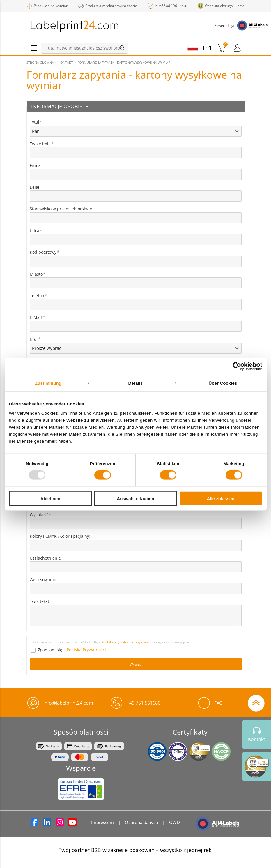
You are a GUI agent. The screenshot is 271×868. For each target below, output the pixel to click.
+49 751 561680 (144, 703)
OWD (175, 822)
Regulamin (144, 642)
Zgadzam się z (72, 650)
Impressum (102, 822)
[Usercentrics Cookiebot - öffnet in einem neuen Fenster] (237, 366)
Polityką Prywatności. (87, 650)
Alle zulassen (220, 498)
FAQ (210, 703)
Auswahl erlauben (135, 498)
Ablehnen (50, 498)
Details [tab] (136, 383)
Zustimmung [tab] (48, 383)
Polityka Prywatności (117, 642)
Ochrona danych (141, 822)
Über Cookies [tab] (223, 383)
